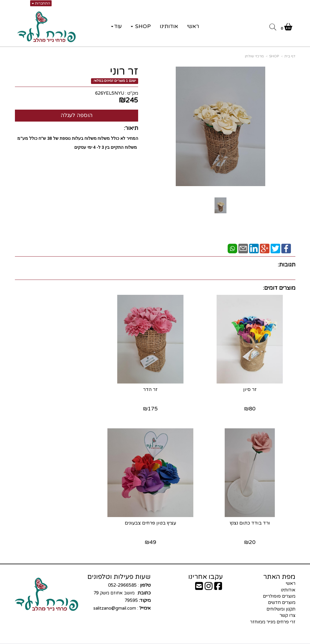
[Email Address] (199, 581)
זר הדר (155, 386)
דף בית (290, 56)
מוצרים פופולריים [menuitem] (279, 589)
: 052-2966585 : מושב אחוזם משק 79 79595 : (121, 590)
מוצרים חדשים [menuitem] (282, 596)
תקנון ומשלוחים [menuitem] (281, 602)
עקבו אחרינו (206, 570)
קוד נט (145, 640)
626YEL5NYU (110, 93)
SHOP (274, 56)
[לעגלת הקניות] (287, 28)
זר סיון (251, 386)
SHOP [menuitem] (141, 26)
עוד (116, 26)
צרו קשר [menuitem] (287, 608)
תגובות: (287, 265)
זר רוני (124, 71)
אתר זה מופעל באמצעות (155, 640)
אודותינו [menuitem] (169, 26)
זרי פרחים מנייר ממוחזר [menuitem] (273, 615)
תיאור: (131, 128)
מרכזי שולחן (254, 56)
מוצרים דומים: (279, 288)
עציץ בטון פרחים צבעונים (252, 516)
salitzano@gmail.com (115, 601)
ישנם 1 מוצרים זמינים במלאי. (114, 81)
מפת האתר (279, 570)
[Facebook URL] (218, 581)
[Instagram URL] (209, 581)
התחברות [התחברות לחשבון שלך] (41, 3)
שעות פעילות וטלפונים (119, 570)
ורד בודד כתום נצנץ (59, 386)
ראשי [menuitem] (193, 26)
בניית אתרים (131, 640)
